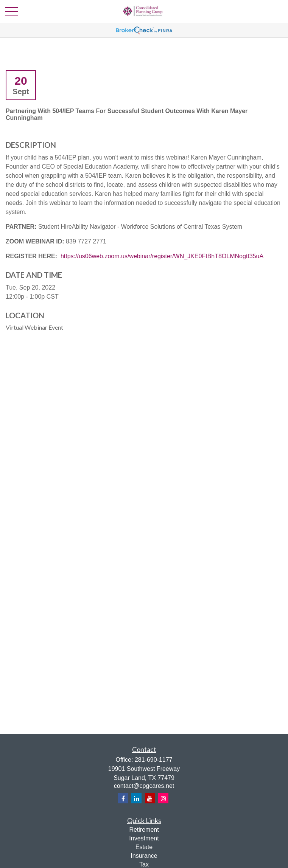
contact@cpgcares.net (144, 786)
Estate (144, 847)
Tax (144, 864)
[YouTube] (150, 798)
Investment (144, 838)
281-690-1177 (154, 760)
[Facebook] (123, 798)
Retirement (144, 830)
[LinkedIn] (136, 798)
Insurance (144, 856)
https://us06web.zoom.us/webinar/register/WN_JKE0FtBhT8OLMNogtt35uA (162, 256)
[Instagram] (163, 798)
